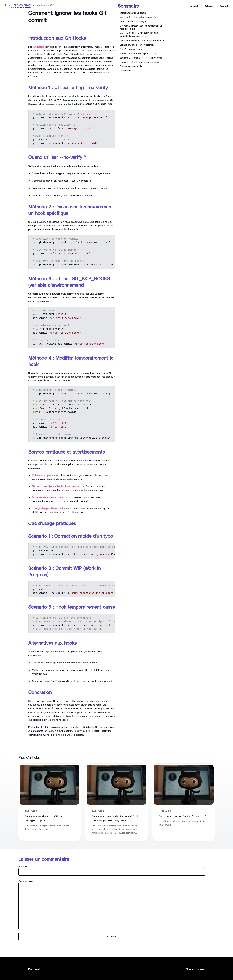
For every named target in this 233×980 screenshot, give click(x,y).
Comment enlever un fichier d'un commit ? (183, 816)
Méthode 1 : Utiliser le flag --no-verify (138, 17)
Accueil (194, 6)
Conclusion (125, 71)
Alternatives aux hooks (131, 66)
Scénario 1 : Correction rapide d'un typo (139, 53)
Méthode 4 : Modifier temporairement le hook (142, 40)
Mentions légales (195, 969)
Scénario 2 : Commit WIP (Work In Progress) (141, 58)
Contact (224, 6)
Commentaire (112, 904)
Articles (209, 6)
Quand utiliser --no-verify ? (133, 21)
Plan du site (35, 969)
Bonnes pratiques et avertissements (138, 45)
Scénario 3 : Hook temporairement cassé (140, 62)
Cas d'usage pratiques (131, 49)
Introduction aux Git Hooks (133, 13)
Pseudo (112, 870)
